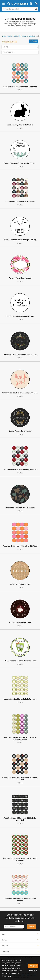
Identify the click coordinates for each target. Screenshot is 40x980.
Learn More (33, 971)
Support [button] (5, 946)
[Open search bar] (9, 4)
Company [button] (5, 952)
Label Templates (12, 36)
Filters (34, 41)
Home (4, 36)
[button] (3, 4)
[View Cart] (36, 4)
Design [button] (4, 940)
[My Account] (31, 4)
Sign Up (31, 926)
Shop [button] (4, 934)
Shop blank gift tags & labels (23, 26)
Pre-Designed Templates (27, 36)
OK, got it (33, 966)
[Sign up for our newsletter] (14, 927)
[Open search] (36, 9)
